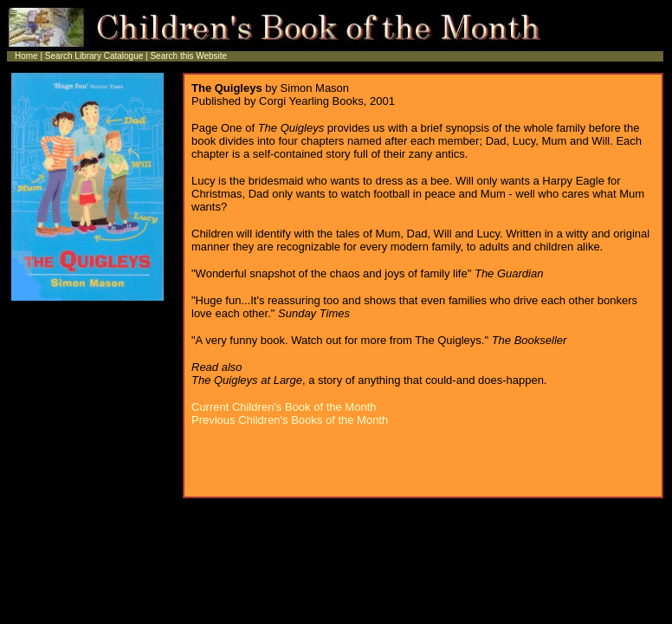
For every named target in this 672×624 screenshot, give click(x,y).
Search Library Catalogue (93, 56)
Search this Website (188, 56)
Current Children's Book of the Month (284, 407)
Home (26, 56)
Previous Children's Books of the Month (290, 420)
